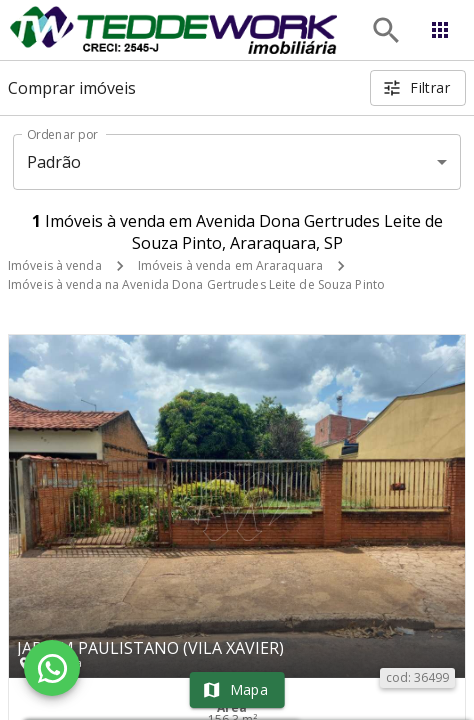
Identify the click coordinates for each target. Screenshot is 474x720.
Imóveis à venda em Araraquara (230, 265)
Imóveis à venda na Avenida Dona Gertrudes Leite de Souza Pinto (196, 284)
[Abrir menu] (440, 30)
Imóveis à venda (55, 265)
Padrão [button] (54, 162)
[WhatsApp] (52, 668)
